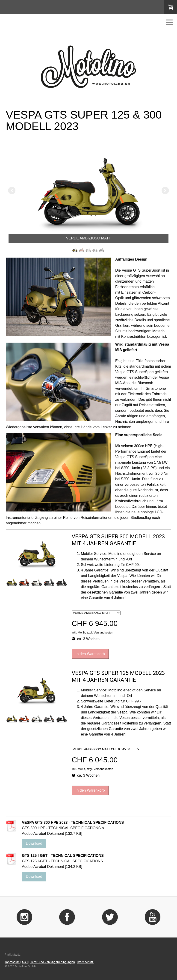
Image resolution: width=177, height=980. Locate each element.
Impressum (12, 962)
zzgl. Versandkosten (100, 632)
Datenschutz (85, 962)
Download (34, 843)
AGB (25, 962)
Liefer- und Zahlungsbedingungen (52, 962)
